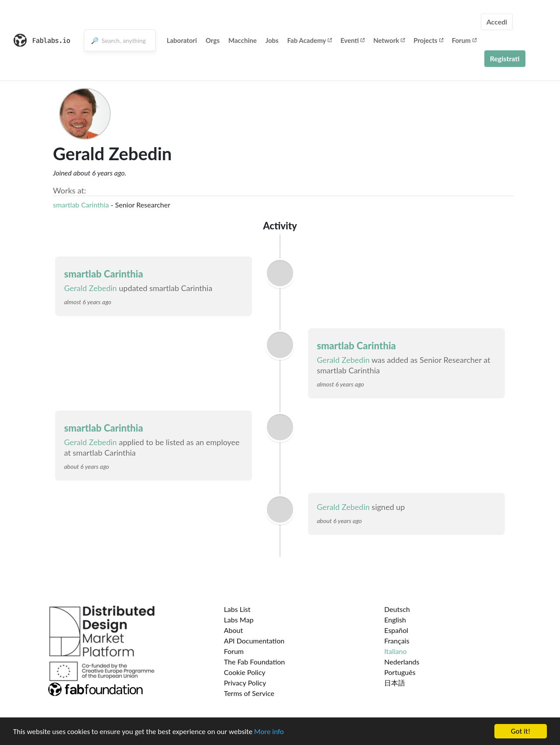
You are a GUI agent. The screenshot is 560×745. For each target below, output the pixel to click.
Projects (428, 40)
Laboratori (182, 40)
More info (269, 733)
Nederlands (402, 662)
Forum (464, 40)
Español (396, 630)
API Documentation (254, 641)
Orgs (213, 40)
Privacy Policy (245, 683)
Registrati (505, 58)
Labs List (237, 609)
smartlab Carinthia (81, 205)
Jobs (272, 40)
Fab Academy (310, 40)
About (234, 630)
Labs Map (239, 620)
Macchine (243, 40)
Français (397, 641)
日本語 (395, 683)
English (395, 620)
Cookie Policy (245, 672)
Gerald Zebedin (90, 288)
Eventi (352, 40)
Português (400, 672)
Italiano (395, 651)
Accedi (497, 22)
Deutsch (397, 609)
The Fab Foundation (255, 662)
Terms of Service (249, 693)
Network (389, 40)
